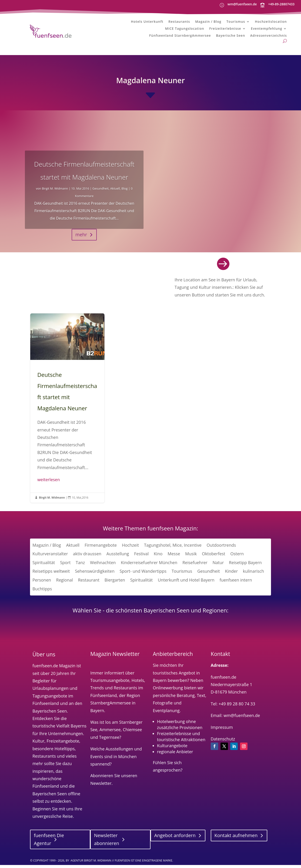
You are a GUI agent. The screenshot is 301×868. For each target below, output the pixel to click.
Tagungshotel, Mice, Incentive (173, 549)
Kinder (231, 575)
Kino (158, 557)
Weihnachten (103, 566)
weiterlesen (48, 483)
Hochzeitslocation (271, 22)
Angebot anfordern (175, 839)
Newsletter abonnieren (107, 843)
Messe (174, 557)
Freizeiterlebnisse (225, 29)
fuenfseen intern (236, 583)
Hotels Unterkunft (147, 22)
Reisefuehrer (195, 566)
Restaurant (89, 583)
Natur (218, 566)
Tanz (80, 566)
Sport (65, 566)
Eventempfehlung (267, 29)
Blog (125, 192)
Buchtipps (42, 592)
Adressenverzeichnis (269, 36)
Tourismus (236, 22)
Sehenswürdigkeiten (95, 575)
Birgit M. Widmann (55, 192)
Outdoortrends (221, 549)
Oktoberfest (214, 557)
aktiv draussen (87, 557)
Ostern (237, 557)
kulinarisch (253, 575)
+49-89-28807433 (281, 4)
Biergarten (115, 583)
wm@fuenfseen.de (242, 4)
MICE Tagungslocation (185, 29)
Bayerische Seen (231, 36)
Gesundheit (100, 192)
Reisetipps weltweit (51, 575)
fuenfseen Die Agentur (49, 843)
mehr (81, 238)
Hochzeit (130, 549)
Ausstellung (118, 557)
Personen (42, 583)
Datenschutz (223, 742)
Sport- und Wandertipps (143, 575)
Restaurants (179, 22)
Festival (141, 557)
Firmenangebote (101, 549)
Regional (64, 583)
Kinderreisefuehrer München (149, 566)
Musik (191, 557)
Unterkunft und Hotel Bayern (186, 583)
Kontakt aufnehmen (236, 839)
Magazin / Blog (208, 22)
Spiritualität (44, 566)
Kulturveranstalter (50, 557)
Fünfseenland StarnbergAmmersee (180, 36)
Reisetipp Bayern (245, 566)
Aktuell (115, 192)
